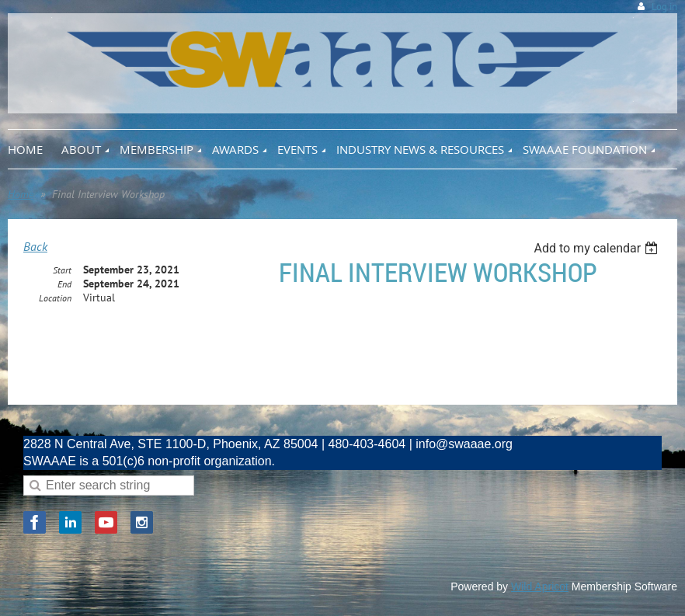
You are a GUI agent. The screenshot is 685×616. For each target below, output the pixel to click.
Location (55, 298)
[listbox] (598, 248)
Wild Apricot (540, 586)
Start (62, 270)
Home (21, 194)
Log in (664, 7)
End (64, 284)
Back (35, 246)
